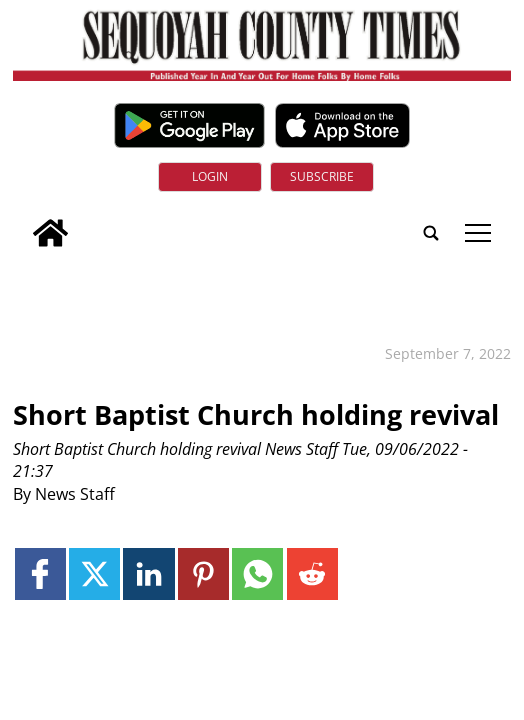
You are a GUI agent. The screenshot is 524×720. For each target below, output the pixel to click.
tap (478, 233)
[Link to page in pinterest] (203, 573)
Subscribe (322, 176)
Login (210, 176)
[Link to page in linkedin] (148, 573)
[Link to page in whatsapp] (257, 573)
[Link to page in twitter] (94, 573)
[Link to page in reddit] (312, 573)
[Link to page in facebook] (40, 573)
